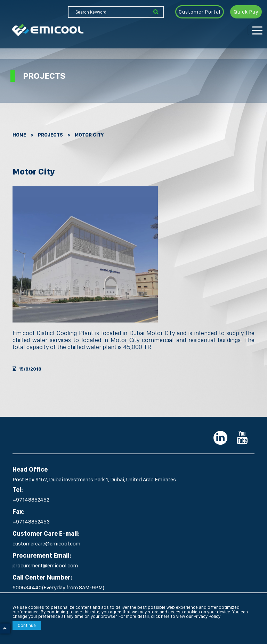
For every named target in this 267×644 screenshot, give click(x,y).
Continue (27, 625)
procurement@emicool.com (45, 565)
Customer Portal (200, 12)
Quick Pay (246, 12)
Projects (50, 135)
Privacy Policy (207, 616)
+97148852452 (31, 500)
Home (19, 135)
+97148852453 (31, 522)
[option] (85, 254)
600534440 (27, 587)
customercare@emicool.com (46, 544)
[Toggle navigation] (257, 30)
